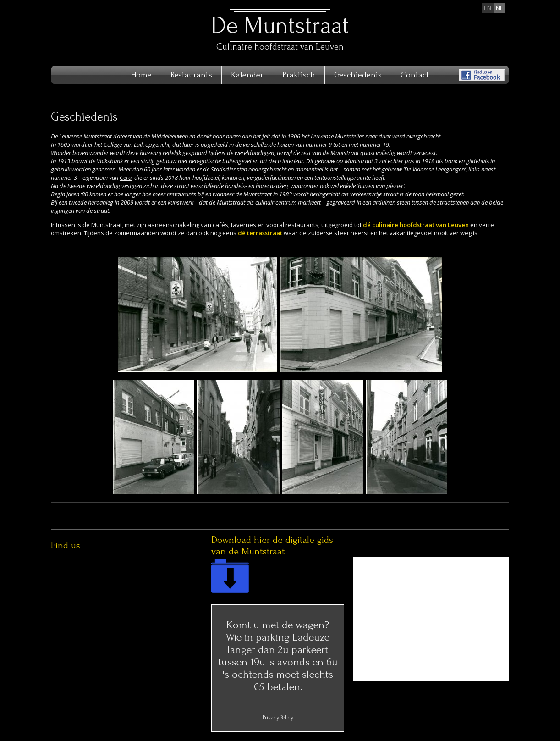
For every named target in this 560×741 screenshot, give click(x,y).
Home (141, 75)
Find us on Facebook (482, 75)
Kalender (247, 75)
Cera (126, 177)
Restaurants (191, 75)
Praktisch (299, 75)
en (488, 8)
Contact (415, 75)
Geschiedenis (358, 75)
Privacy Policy (278, 718)
